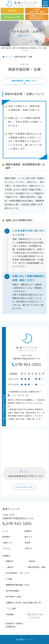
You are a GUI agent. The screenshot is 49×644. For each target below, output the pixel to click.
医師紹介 (28, 531)
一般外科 (10, 567)
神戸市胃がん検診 (14, 597)
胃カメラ (28, 537)
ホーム (5, 531)
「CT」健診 (11, 608)
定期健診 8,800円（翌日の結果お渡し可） (37, 17)
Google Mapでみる (24, 487)
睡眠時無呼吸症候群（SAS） (18, 585)
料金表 (28, 543)
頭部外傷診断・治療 (37, 567)
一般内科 (32, 561)
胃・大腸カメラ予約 (12, 17)
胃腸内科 (10, 561)
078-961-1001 (28, 364)
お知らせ (28, 548)
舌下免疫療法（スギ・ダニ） (18, 573)
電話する (12, 11)
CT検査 (9, 579)
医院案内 (6, 537)
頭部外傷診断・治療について (24, 81)
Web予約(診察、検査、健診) (37, 11)
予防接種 (10, 614)
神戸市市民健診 (13, 591)
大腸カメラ (7, 543)
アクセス (6, 548)
